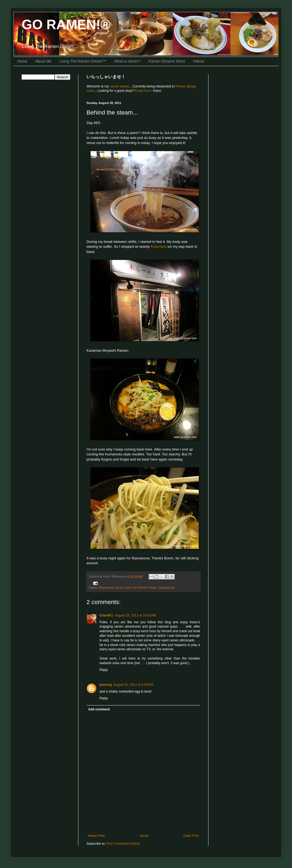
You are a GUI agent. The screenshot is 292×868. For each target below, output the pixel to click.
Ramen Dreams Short (167, 61)
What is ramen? (127, 61)
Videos (199, 61)
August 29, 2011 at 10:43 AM (135, 615)
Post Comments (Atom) (123, 844)
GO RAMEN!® (66, 25)
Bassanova (106, 588)
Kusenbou (159, 247)
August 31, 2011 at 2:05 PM (133, 685)
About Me (43, 61)
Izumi (118, 588)
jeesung (106, 685)
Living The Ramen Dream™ (83, 61)
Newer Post (96, 836)
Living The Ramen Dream (140, 588)
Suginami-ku (167, 588)
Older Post (191, 836)
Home (22, 61)
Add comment (99, 709)
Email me (142, 91)
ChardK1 (106, 615)
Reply (104, 670)
